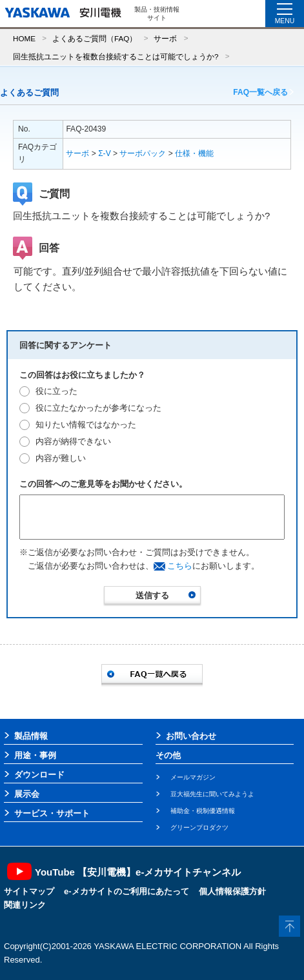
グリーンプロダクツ (199, 828)
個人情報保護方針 (232, 891)
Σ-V (105, 153)
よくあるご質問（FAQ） (95, 38)
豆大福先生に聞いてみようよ (212, 794)
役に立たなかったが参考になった (98, 408)
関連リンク (25, 905)
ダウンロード (39, 775)
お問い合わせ (191, 736)
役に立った (56, 391)
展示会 (27, 794)
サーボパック (143, 153)
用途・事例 (35, 755)
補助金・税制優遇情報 (203, 811)
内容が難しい (61, 458)
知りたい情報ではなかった (86, 425)
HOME (24, 38)
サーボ (165, 38)
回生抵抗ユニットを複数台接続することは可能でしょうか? (116, 56)
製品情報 (31, 736)
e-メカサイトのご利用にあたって (127, 891)
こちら (180, 566)
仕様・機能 (194, 153)
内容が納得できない (73, 441)
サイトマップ (29, 891)
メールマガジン (193, 777)
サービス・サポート (52, 813)
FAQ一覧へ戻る (260, 92)
